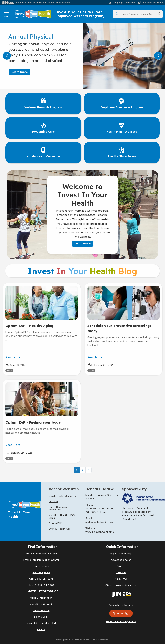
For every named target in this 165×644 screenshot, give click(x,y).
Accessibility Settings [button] (121, 605)
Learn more (20, 72)
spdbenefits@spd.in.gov (99, 522)
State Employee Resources (121, 585)
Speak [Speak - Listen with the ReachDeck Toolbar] (120, 613)
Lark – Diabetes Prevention (58, 508)
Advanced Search (121, 560)
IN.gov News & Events (41, 604)
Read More (13, 357)
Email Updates (41, 610)
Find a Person (41, 566)
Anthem (53, 501)
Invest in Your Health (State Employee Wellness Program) (80, 14)
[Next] (158, 56)
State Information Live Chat (41, 554)
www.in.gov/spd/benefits (100, 532)
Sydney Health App (60, 529)
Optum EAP (55, 523)
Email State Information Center (41, 560)
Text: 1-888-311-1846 (41, 585)
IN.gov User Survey (121, 554)
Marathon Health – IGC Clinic (62, 516)
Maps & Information (41, 598)
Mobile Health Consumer (63, 496)
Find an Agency (41, 572)
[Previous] (7, 56)
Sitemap (121, 572)
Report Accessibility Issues (121, 621)
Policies (121, 566)
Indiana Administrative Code (41, 623)
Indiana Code (41, 617)
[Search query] (138, 14)
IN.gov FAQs (121, 579)
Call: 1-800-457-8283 (41, 579)
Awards (41, 629)
